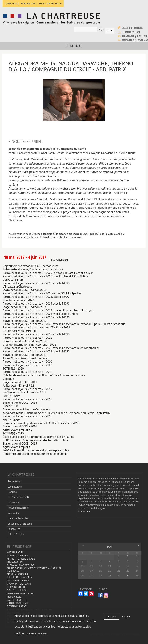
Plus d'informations (36, 633)
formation (59, 260)
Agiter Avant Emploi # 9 (18, 430)
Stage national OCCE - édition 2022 (25, 341)
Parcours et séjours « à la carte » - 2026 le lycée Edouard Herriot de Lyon (48, 273)
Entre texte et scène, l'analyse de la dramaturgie (33, 269)
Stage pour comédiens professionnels (26, 409)
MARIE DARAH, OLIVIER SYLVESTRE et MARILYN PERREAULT (34, 570)
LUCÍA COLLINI (15, 562)
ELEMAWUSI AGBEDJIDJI (21, 565)
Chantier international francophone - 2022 (29, 345)
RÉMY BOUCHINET (17, 587)
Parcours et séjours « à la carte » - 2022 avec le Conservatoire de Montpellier (51, 348)
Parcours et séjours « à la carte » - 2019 (27, 372)
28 (110, 576)
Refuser (126, 617)
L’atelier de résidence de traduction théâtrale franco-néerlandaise (44, 375)
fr (108, 31)
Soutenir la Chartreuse (20, 524)
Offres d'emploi (16, 534)
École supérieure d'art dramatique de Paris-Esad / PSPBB (38, 437)
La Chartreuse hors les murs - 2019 (25, 392)
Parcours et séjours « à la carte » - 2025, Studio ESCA (36, 297)
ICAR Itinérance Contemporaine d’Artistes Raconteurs (36, 440)
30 (128, 576)
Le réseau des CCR (18, 497)
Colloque (8, 379)
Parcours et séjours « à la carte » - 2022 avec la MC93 (36, 334)
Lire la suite (84, 511)
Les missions (15, 487)
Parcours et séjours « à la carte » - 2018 (27, 399)
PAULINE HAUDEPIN (18, 581)
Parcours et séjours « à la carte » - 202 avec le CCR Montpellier (42, 293)
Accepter (112, 617)
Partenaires (14, 503)
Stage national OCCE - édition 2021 (25, 355)
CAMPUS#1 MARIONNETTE (20, 331)
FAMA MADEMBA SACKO (20, 593)
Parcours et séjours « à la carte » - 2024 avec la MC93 (36, 303)
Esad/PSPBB (10, 406)
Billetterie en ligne (132, 28)
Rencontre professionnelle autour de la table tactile (35, 454)
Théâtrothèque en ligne (135, 36)
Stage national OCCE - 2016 (20, 426)
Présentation (14, 481)
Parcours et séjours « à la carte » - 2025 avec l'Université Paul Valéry (45, 276)
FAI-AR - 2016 (11, 420)
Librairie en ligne (131, 32)
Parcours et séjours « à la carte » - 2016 (27, 416)
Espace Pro (14, 529)
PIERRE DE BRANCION (20, 577)
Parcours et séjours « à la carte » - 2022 (27, 338)
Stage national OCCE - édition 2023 (25, 321)
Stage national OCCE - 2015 (20, 444)
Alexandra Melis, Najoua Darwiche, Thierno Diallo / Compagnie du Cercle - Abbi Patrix (57, 413)
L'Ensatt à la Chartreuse (18, 287)
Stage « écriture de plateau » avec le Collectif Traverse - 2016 (41, 423)
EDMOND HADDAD (17, 555)
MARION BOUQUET (18, 574)
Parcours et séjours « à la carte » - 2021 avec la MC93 (36, 351)
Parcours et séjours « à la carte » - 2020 (27, 362)
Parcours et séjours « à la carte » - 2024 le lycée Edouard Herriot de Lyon (48, 310)
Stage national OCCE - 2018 (20, 403)
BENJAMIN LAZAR (17, 606)
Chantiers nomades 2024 (18, 300)
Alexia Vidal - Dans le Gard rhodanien (26, 358)
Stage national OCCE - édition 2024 (25, 307)
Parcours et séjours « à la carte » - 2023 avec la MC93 (36, 317)
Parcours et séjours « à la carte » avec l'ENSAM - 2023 (36, 327)
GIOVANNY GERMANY (19, 584)
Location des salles (18, 518)
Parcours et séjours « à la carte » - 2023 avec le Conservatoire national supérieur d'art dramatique (64, 324)
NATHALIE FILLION (17, 590)
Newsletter (13, 513)
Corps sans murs (13, 280)
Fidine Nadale (14, 597)
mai (110, 547)
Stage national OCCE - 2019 (20, 382)
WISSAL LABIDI (15, 552)
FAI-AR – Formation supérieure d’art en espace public (36, 450)
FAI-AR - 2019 (11, 396)
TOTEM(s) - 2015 (13, 433)
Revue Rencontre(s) (18, 508)
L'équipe (12, 492)
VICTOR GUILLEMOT (18, 603)
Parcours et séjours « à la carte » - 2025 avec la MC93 (36, 283)
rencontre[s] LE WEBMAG (135, 40)
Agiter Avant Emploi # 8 (18, 447)
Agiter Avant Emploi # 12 (18, 385)
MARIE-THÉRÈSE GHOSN (21, 559)
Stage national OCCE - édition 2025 (25, 290)
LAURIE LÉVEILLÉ (17, 600)
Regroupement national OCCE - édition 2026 (31, 266)
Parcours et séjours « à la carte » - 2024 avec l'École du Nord (41, 314)
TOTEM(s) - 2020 (13, 368)
